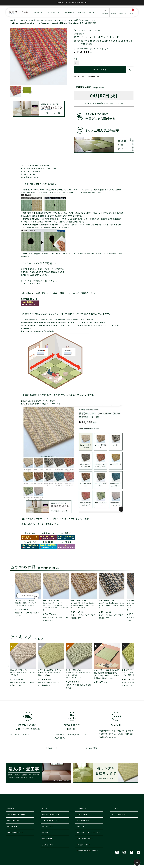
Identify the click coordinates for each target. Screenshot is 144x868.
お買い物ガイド (51, 748)
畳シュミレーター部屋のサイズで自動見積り (38, 331)
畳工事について (48, 827)
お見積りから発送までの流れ (88, 851)
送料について (82, 827)
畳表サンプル (30, 533)
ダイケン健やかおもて (15, 833)
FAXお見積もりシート (85, 839)
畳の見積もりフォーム (29, 299)
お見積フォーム (48, 533)
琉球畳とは (46, 809)
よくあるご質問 (91, 748)
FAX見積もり (66, 533)
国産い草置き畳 (13, 821)
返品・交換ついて (83, 821)
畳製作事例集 (47, 839)
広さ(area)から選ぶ (45, 20)
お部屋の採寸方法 (84, 845)
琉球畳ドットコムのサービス (52, 814)
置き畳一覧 (38, 12)
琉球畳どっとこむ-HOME (19, 20)
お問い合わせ (93, 12)
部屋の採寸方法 (30, 542)
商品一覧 (11, 809)
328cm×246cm (61, 20)
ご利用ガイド (81, 12)
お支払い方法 (82, 814)
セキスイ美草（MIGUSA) (78, 20)
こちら (120, 103)
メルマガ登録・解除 (119, 814)
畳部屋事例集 (48, 542)
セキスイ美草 (12, 827)
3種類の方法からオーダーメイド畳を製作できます (40, 524)
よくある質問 (66, 542)
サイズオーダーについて (53, 12)
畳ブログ (45, 833)
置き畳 (33, 20)
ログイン (115, 809)
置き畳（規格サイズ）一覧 (16, 814)
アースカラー (93, 20)
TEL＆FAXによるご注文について (89, 833)
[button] (12, 587)
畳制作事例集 (69, 12)
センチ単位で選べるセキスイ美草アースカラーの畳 (41, 404)
